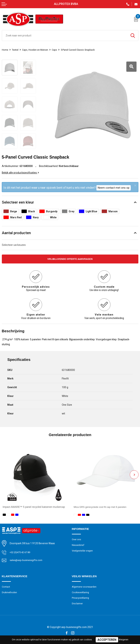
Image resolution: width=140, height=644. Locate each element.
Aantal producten (16, 231)
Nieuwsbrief (78, 544)
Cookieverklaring (81, 591)
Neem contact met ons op (114, 186)
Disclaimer (77, 603)
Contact (6, 586)
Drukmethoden (10, 591)
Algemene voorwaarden (84, 586)
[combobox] (65, 36)
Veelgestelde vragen (83, 550)
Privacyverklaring (81, 597)
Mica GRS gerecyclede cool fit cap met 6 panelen (101, 506)
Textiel (15, 50)
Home (5, 50)
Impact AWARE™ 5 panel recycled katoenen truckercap (34, 506)
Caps (56, 50)
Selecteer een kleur (18, 201)
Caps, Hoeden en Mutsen (36, 50)
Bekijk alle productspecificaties (20, 171)
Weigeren (124, 640)
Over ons (76, 538)
